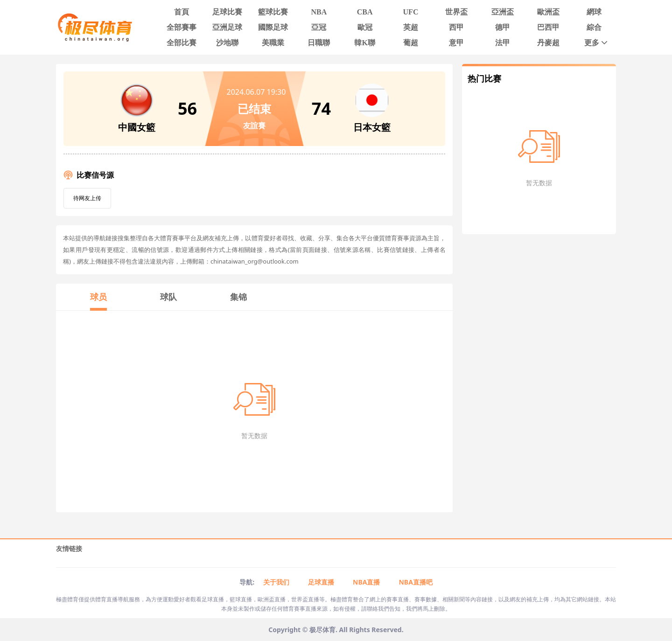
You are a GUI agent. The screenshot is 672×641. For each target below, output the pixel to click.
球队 (168, 297)
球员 (98, 297)
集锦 (238, 297)
